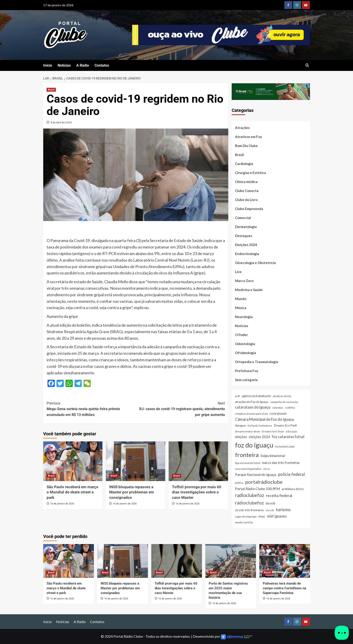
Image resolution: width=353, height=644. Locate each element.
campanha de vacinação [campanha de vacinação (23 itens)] (284, 402)
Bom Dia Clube (246, 146)
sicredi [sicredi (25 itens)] (270, 510)
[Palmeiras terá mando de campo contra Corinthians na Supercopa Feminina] (285, 561)
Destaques (244, 236)
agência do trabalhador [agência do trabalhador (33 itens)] (256, 396)
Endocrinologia (247, 254)
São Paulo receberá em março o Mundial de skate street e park (72, 492)
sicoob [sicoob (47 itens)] (270, 503)
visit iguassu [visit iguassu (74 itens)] (277, 516)
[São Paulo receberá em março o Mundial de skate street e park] (73, 461)
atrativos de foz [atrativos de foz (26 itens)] (282, 396)
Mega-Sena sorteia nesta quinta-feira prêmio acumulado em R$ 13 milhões (91, 409)
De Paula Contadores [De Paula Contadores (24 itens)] (260, 426)
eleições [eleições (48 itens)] (241, 437)
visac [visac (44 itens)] (262, 516)
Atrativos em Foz (249, 137)
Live (238, 272)
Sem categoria (246, 380)
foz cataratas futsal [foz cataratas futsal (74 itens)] (288, 437)
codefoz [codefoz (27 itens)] (290, 408)
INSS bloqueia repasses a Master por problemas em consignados (132, 492)
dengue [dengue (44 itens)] (240, 425)
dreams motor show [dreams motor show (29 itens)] (247, 431)
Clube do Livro (246, 200)
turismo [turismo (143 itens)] (283, 510)
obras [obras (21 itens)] (267, 469)
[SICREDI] (271, 91)
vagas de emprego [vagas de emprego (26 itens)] (246, 516)
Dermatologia (246, 227)
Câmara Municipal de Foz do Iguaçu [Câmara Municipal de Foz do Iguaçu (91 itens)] (265, 419)
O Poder (241, 335)
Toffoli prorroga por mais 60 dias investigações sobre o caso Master (197, 492)
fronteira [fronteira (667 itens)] (247, 455)
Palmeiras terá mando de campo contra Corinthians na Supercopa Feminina (284, 588)
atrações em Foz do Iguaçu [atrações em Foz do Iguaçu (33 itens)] (252, 402)
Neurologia (244, 317)
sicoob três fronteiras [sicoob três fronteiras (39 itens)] (249, 510)
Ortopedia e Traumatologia (257, 362)
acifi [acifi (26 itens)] (238, 396)
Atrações (242, 128)
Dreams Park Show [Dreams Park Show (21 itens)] (273, 431)
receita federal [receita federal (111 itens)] (279, 495)
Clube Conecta (247, 191)
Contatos (102, 65)
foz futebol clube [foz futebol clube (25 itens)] (285, 446)
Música (241, 308)
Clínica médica (246, 182)
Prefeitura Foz (247, 371)
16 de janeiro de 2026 (62, 504)
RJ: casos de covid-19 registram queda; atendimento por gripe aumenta (180, 409)
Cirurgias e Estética (250, 173)
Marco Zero (244, 281)
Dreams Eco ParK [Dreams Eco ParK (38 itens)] (286, 425)
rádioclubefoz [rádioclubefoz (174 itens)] (249, 503)
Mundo (241, 299)
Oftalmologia (246, 353)
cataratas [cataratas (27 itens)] (278, 408)
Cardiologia (244, 164)
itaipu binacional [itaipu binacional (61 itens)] (273, 456)
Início (48, 65)
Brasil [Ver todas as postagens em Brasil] (51, 90)
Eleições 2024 (246, 245)
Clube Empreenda (249, 209)
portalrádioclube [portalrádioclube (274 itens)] (264, 482)
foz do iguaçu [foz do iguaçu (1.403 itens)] (254, 445)
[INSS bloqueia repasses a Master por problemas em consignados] (136, 461)
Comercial (243, 218)
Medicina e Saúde (249, 290)
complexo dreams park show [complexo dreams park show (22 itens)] (251, 414)
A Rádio (83, 65)
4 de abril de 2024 (61, 122)
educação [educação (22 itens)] (291, 431)
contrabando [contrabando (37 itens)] (278, 414)
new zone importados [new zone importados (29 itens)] (248, 469)
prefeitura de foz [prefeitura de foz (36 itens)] (293, 489)
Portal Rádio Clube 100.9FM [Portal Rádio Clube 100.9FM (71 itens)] (258, 489)
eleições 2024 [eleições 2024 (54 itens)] (259, 437)
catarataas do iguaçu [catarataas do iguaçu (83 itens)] (253, 407)
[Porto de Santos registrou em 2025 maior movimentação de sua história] (231, 561)
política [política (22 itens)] (239, 483)
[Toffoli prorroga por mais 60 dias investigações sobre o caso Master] (198, 461)
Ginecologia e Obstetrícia (255, 263)
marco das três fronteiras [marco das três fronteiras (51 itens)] (281, 463)
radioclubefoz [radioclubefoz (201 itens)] (250, 495)
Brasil (239, 155)
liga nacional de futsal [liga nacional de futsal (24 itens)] (248, 463)
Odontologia (245, 344)
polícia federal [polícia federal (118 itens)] (291, 474)
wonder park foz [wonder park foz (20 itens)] (244, 522)
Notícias (64, 65)
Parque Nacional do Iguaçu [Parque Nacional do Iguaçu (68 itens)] (256, 474)
